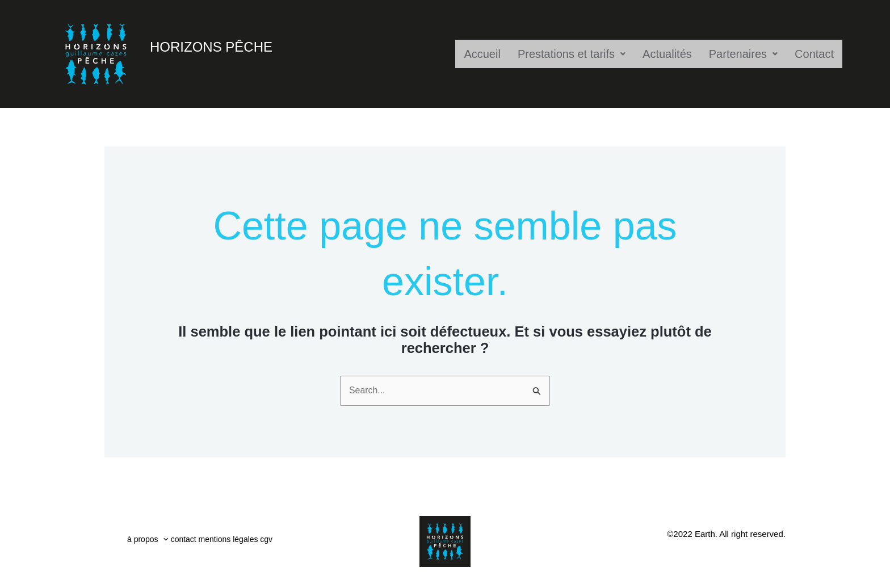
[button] (165, 542)
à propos (149, 542)
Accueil (482, 54)
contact (193, 542)
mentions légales (248, 542)
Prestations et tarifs (572, 54)
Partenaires (743, 54)
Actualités (667, 54)
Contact (814, 54)
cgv (294, 542)
